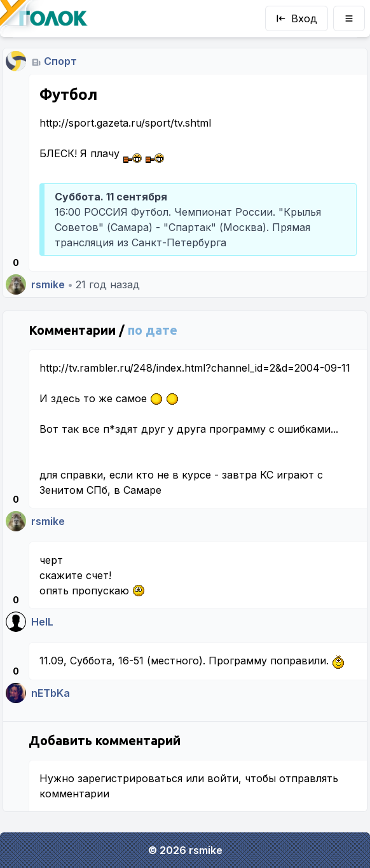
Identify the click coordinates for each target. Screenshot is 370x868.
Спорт (60, 61)
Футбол (68, 94)
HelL (42, 622)
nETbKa (51, 693)
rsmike (48, 284)
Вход (297, 18)
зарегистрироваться (130, 778)
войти (223, 778)
